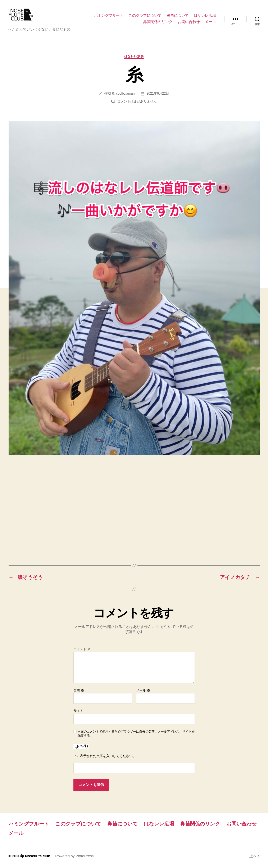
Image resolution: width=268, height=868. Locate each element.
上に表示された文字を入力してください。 (105, 756)
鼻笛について (178, 15)
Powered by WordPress (74, 856)
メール (210, 22)
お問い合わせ (189, 22)
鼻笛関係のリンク (158, 22)
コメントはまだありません (137, 101)
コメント (82, 649)
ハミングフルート (109, 15)
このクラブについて (145, 15)
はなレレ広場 (205, 15)
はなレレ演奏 (134, 56)
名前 (79, 690)
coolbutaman (125, 93)
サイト (78, 711)
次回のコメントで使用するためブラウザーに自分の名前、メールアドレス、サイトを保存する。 (136, 733)
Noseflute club (38, 856)
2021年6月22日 (158, 93)
